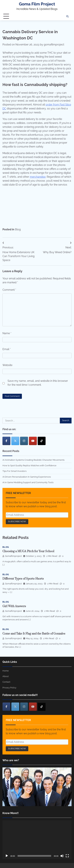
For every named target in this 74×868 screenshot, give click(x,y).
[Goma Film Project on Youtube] (33, 441)
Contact (6, 682)
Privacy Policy (9, 688)
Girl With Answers (14, 606)
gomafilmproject (54, 45)
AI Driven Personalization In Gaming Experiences (27, 477)
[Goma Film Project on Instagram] (24, 441)
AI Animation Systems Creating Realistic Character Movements (33, 460)
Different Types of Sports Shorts (23, 579)
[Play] (7, 856)
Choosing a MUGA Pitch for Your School (28, 551)
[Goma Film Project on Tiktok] (42, 441)
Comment (9, 290)
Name (7, 333)
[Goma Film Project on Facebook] (6, 441)
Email (7, 349)
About (6, 676)
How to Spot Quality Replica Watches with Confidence (29, 465)
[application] (37, 840)
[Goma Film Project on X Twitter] (15, 441)
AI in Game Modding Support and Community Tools (28, 482)
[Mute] (62, 856)
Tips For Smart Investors (14, 471)
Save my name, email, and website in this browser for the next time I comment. (38, 383)
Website (7, 365)
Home (6, 671)
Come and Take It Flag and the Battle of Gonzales (34, 634)
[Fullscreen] (67, 856)
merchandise (38, 177)
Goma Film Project (37, 4)
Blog (18, 229)
